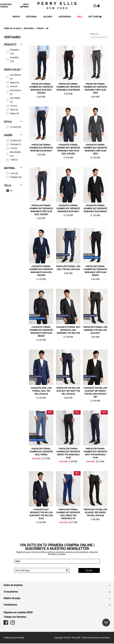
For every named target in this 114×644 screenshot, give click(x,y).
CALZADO (48, 17)
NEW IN (16, 17)
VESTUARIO (31, 17)
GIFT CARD (95, 17)
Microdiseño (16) (14, 154)
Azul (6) (12, 86)
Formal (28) (14, 127)
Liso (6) (12, 148)
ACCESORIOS (65, 17)
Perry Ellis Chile (12, 28)
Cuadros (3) (14, 140)
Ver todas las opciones (13, 191)
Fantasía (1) (14, 144)
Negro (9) (13, 83)
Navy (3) (12, 110)
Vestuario (29, 28)
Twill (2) (12, 160)
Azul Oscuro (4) (14, 92)
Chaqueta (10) (13, 52)
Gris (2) (12, 106)
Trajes (40, 28)
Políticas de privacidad (14, 638)
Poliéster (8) (14, 177)
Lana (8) (12, 173)
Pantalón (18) (12, 59)
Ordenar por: (94, 34)
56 (47, 28)
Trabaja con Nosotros (15, 618)
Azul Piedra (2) (13, 100)
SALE (80, 17)
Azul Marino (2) (14, 77)
